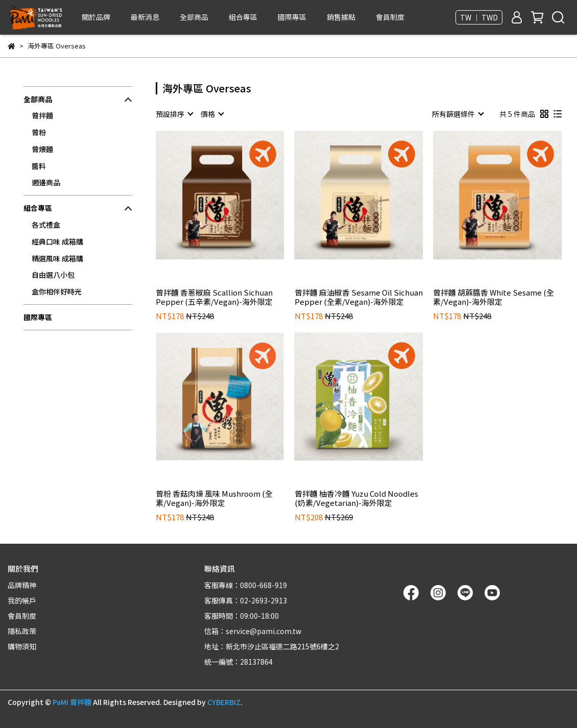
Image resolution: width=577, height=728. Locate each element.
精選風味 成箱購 (57, 258)
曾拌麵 (42, 115)
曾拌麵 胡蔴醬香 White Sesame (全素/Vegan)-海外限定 (494, 297)
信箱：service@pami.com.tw (253, 631)
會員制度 (390, 17)
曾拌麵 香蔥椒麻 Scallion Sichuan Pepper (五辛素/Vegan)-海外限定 (214, 297)
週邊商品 (46, 182)
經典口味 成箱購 (57, 241)
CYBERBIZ (224, 702)
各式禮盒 (46, 225)
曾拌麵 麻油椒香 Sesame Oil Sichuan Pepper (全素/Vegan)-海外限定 (359, 297)
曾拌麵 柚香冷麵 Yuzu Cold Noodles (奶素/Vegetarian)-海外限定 (356, 498)
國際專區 (292, 17)
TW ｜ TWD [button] (479, 17)
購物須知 (22, 646)
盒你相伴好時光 (57, 292)
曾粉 (39, 132)
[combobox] (174, 114)
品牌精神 (22, 585)
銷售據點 (341, 17)
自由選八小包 (53, 275)
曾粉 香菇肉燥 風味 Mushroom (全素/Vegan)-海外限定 (214, 498)
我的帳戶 (22, 600)
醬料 (39, 166)
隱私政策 (22, 631)
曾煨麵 (42, 149)
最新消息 (145, 17)
